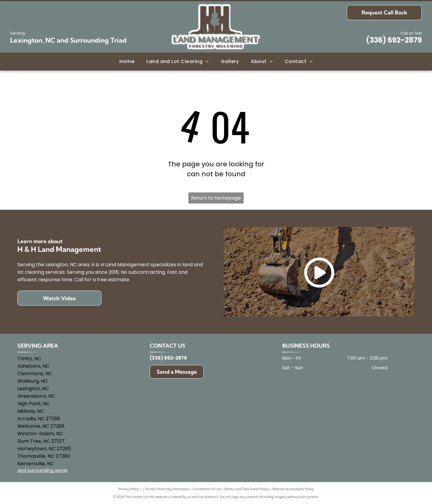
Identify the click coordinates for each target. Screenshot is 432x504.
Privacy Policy (129, 489)
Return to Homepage (216, 198)
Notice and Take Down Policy (247, 489)
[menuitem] (127, 61)
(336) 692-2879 (394, 40)
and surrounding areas (42, 470)
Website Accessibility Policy (293, 489)
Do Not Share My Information (168, 489)
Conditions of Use (207, 489)
